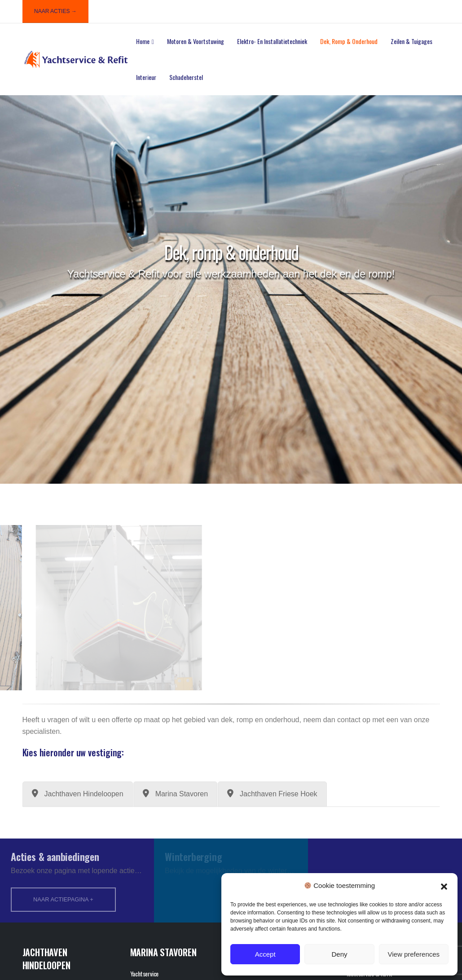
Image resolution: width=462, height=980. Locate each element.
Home (143, 41)
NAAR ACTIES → (55, 11)
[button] (444, 886)
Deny (339, 954)
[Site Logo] (76, 60)
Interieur (146, 77)
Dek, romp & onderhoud (349, 41)
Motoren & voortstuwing (196, 41)
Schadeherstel (186, 77)
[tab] (78, 794)
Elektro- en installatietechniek (272, 41)
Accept (265, 954)
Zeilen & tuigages (411, 41)
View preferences (414, 954)
